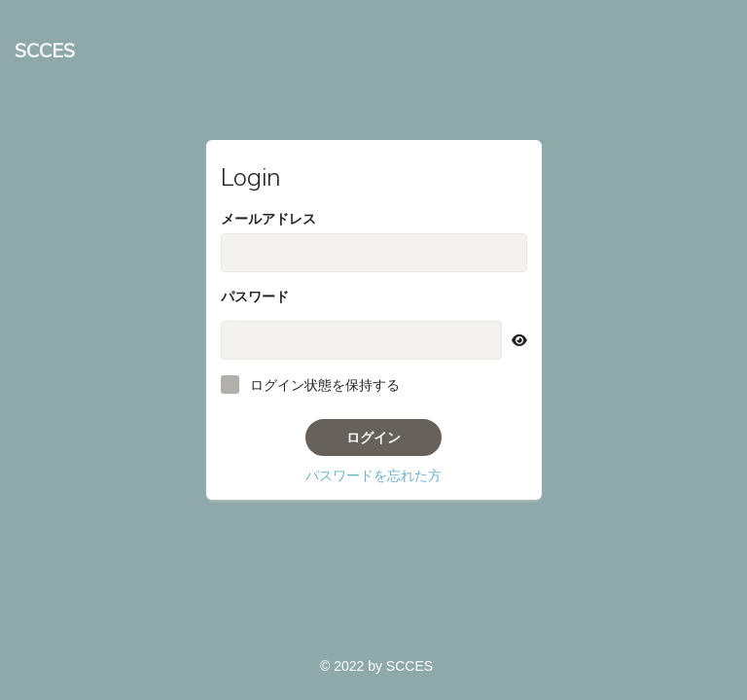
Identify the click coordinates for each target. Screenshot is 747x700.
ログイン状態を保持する (325, 385)
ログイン (373, 437)
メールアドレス (268, 219)
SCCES (45, 50)
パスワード (255, 297)
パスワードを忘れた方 (373, 475)
